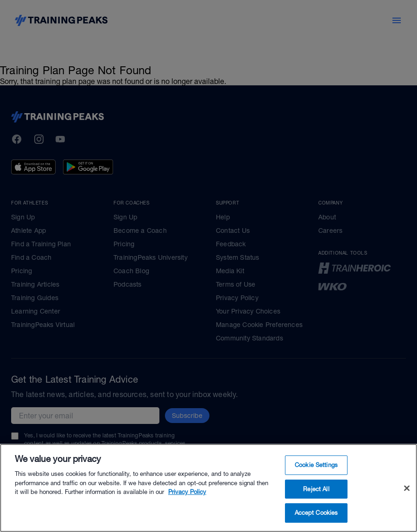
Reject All (316, 489)
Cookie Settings (316, 465)
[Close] (407, 488)
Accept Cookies (316, 513)
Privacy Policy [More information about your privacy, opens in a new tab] (187, 492)
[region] (208, 488)
